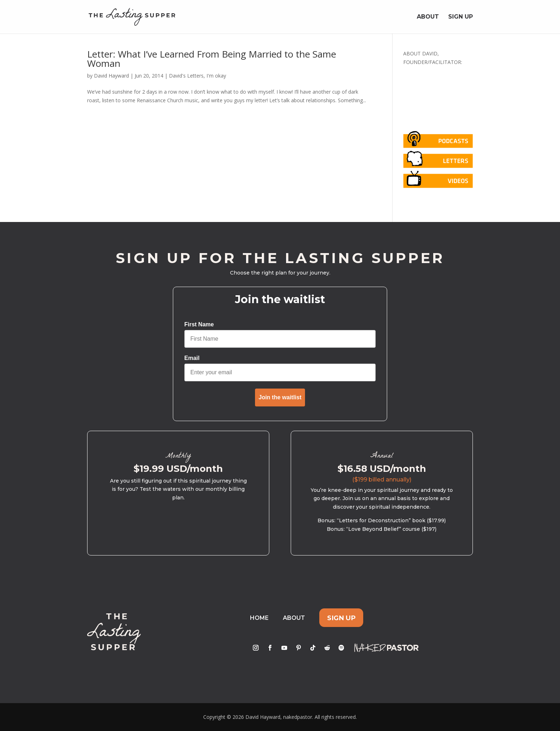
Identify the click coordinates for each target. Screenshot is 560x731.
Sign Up (461, 17)
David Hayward (111, 76)
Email (192, 358)
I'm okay (216, 76)
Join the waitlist (280, 397)
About (428, 17)
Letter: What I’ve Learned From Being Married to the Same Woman (212, 59)
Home (259, 618)
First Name (199, 324)
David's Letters (186, 76)
